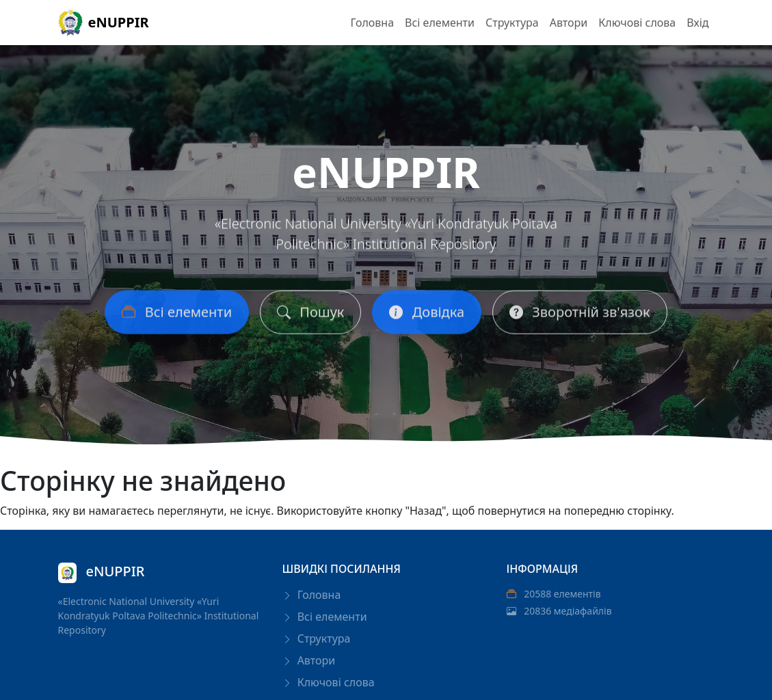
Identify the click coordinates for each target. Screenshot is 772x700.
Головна (372, 23)
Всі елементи (440, 23)
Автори (569, 23)
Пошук (310, 315)
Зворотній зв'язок (580, 315)
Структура (512, 23)
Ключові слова (637, 23)
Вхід (697, 23)
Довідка (427, 315)
